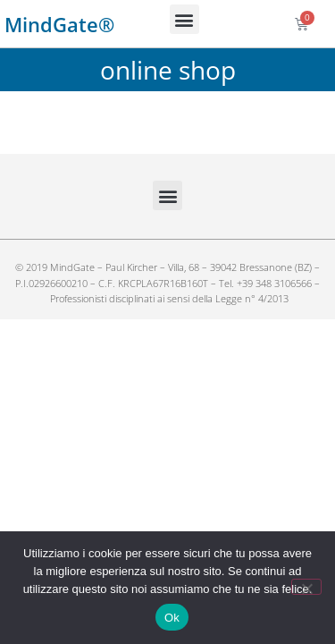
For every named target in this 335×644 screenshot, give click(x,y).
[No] (306, 587)
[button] (184, 19)
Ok (172, 618)
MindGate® (59, 24)
